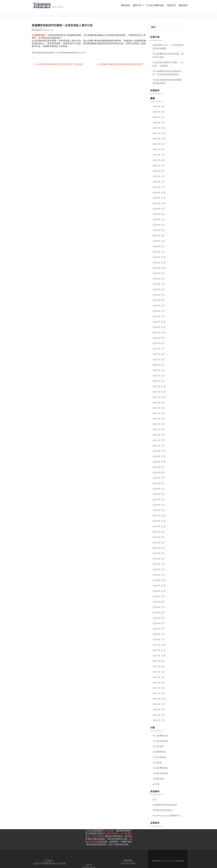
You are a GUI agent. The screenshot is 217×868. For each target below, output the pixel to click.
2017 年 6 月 (159, 672)
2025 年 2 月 (159, 177)
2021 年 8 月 (159, 403)
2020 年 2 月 (159, 500)
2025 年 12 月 (159, 123)
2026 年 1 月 (159, 117)
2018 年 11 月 (159, 581)
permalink (81, 47)
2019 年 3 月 (159, 559)
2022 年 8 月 (159, 338)
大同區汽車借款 (160, 768)
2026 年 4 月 (159, 101)
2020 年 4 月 (159, 489)
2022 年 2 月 (159, 371)
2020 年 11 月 (159, 451)
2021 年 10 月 (159, 392)
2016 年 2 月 (159, 715)
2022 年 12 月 (159, 317)
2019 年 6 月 (159, 543)
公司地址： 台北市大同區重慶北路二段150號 (49, 857)
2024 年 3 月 (159, 236)
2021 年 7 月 (159, 408)
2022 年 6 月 (159, 349)
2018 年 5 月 (159, 613)
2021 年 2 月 (159, 435)
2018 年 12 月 (159, 575)
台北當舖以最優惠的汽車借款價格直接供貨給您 (121, 59)
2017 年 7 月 (159, 667)
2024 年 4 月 (159, 231)
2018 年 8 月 (159, 597)
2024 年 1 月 (159, 247)
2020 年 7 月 (159, 473)
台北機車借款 (159, 747)
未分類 (58, 47)
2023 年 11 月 (159, 257)
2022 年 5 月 (159, 354)
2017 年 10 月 (159, 651)
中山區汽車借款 (160, 736)
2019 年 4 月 (159, 554)
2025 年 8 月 (159, 144)
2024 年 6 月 (159, 220)
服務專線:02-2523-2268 (128, 857)
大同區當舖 (158, 774)
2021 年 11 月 (159, 387)
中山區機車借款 (160, 731)
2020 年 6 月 (159, 478)
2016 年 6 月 (159, 704)
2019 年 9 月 (159, 527)
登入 (155, 794)
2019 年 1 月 (159, 570)
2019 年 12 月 (159, 511)
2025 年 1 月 (159, 182)
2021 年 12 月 (159, 381)
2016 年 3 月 (159, 710)
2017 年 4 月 (159, 678)
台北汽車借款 (159, 752)
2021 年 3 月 (159, 430)
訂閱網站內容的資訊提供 (165, 800)
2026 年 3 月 (159, 107)
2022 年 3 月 (159, 365)
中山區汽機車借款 (155, 5)
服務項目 (137, 5)
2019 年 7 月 (159, 537)
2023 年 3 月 (159, 301)
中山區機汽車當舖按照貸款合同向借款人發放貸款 (57, 59)
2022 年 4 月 (159, 360)
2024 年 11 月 (159, 193)
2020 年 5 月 (159, 484)
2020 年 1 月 (159, 505)
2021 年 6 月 (159, 414)
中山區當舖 (158, 741)
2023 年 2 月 (159, 306)
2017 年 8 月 (159, 661)
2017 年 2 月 (159, 688)
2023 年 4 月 (159, 295)
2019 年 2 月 (159, 564)
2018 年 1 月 (159, 634)
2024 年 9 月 (159, 204)
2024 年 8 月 (159, 209)
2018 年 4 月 (159, 618)
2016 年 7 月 (159, 699)
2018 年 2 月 (159, 629)
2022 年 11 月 (159, 322)
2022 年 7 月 (159, 344)
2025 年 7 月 (159, 150)
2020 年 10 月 (159, 457)
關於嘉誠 (126, 5)
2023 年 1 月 (159, 311)
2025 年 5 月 (159, 161)
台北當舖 (157, 757)
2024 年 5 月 (159, 225)
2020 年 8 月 (159, 467)
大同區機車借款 (160, 763)
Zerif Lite (156, 856)
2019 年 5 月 (159, 548)
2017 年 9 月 (159, 656)
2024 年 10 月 (159, 198)
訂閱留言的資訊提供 (163, 805)
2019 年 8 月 (159, 532)
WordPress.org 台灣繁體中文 (167, 810)
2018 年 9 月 (159, 591)
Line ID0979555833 (89, 861)
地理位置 (171, 5)
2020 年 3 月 (159, 494)
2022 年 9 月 (159, 333)
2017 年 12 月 (159, 640)
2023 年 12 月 (159, 252)
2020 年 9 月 (159, 462)
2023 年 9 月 (159, 268)
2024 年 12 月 (159, 187)
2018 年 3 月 (159, 624)
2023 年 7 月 (159, 279)
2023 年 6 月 (159, 284)
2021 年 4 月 (159, 424)
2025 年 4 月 (159, 166)
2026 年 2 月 (159, 112)
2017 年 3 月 (159, 683)
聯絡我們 (183, 5)
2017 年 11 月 (159, 645)
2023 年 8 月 (159, 274)
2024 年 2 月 (159, 241)
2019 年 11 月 (159, 516)
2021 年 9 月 (159, 397)
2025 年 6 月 (159, 155)
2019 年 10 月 (159, 521)
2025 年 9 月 (159, 139)
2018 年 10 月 (159, 586)
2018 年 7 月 (159, 602)
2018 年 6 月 (159, 608)
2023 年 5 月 (159, 290)
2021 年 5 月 (159, 419)
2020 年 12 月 (159, 446)
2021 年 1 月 (159, 441)
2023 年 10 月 (159, 263)
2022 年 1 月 (159, 376)
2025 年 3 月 (159, 171)
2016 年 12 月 (159, 694)
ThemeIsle (179, 856)
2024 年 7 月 (159, 214)
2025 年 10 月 (159, 134)
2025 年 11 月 (159, 128)
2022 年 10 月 (159, 327)
